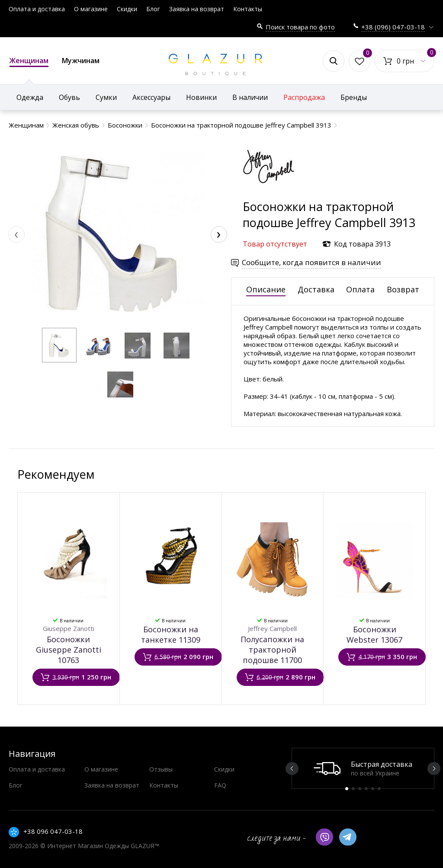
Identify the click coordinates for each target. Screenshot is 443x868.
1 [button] (347, 789)
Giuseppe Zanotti (69, 628)
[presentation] (16, 234)
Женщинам (29, 61)
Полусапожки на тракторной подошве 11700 (272, 650)
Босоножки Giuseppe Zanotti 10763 (69, 650)
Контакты (248, 9)
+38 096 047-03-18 (53, 831)
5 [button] (373, 789)
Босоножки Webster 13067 (374, 634)
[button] (59, 345)
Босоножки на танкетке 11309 (171, 634)
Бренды (354, 97)
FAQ (220, 785)
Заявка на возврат (197, 9)
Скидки (127, 9)
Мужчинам (81, 61)
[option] (363, 768)
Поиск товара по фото (300, 27)
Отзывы (161, 769)
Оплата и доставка (37, 9)
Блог (153, 9)
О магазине (91, 9)
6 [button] (379, 789)
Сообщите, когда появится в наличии (311, 262)
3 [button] (360, 789)
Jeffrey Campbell (272, 628)
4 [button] (366, 789)
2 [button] (353, 789)
